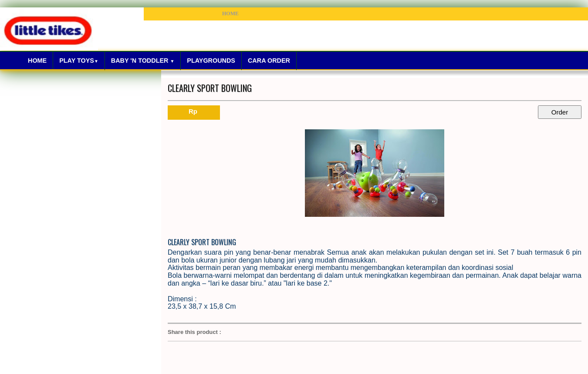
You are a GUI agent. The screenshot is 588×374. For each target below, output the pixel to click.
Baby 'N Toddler (143, 61)
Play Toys (79, 61)
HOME (230, 13)
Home (37, 61)
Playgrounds (211, 61)
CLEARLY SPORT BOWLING (210, 88)
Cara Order (269, 61)
